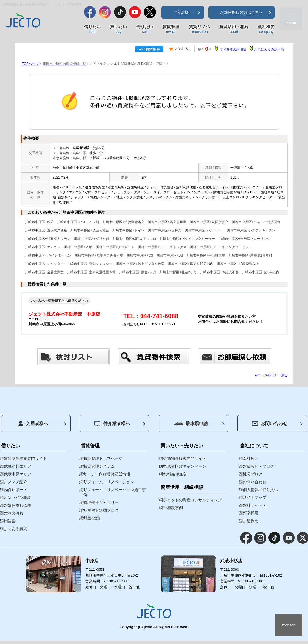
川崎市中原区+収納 (78, 247)
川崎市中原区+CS (140, 255)
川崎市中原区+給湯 (39, 222)
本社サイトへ (255, 505)
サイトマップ (255, 497)
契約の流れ (14, 513)
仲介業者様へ (112, 424)
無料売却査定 (175, 474)
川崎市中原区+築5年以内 (261, 272)
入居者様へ (33, 424)
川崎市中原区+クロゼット (115, 247)
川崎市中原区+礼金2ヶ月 (178, 272)
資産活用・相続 (234, 29)
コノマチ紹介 (16, 482)
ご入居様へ (183, 12)
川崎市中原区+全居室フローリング (244, 239)
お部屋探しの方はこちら (242, 12)
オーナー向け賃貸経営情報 (107, 474)
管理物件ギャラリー (101, 502)
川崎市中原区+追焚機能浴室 (123, 222)
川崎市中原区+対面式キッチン (48, 239)
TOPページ (30, 64)
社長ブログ (253, 474)
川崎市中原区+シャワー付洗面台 (256, 222)
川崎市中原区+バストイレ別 (78, 222)
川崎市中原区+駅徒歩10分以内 (191, 264)
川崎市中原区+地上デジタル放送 (140, 264)
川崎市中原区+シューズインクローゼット (221, 247)
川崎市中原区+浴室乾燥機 (167, 222)
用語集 (10, 521)
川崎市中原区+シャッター (44, 264)
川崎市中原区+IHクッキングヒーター (187, 239)
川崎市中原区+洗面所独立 (209, 222)
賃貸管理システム (99, 466)
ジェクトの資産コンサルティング (193, 500)
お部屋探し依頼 (18, 505)
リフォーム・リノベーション (109, 482)
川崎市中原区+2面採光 (165, 230)
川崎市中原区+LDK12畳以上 (238, 264)
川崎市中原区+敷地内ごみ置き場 (99, 255)
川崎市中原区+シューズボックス (162, 247)
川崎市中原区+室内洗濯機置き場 (91, 272)
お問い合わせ (270, 424)
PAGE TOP (289, 625)
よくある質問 (16, 529)
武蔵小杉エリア (18, 466)
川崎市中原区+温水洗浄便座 (46, 230)
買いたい (119, 29)
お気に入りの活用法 (269, 50)
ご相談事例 (173, 508)
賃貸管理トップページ (103, 458)
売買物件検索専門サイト (185, 458)
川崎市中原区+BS (170, 255)
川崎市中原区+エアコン (43, 247)
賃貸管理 (171, 29)
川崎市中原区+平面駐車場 (206, 255)
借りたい (92, 29)
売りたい (145, 29)
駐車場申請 (191, 424)
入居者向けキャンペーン (185, 466)
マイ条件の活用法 (233, 50)
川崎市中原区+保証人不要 (219, 272)
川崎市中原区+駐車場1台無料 (250, 255)
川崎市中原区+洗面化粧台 (90, 230)
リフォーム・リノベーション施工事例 (115, 492)
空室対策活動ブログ (101, 510)
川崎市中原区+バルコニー (204, 230)
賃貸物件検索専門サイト (25, 458)
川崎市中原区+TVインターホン (48, 255)
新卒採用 (251, 513)
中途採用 (251, 521)
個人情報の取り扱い (260, 490)
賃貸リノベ (199, 29)
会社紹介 (251, 458)
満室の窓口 (93, 518)
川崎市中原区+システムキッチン (251, 230)
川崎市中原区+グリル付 (91, 239)
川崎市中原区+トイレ (128, 230)
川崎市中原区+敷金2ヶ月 (138, 272)
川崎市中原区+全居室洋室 (44, 272)
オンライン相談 (18, 497)
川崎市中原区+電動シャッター (90, 264)
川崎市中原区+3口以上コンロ (134, 239)
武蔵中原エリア (18, 474)
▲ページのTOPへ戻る (271, 375)
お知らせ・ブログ (258, 466)
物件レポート (16, 490)
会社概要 (266, 29)
